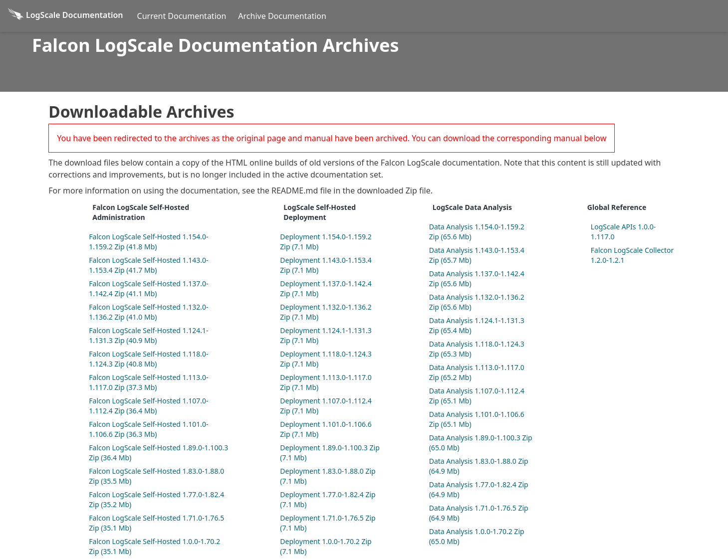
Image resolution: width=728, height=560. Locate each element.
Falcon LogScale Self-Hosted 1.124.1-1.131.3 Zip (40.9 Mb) (148, 335)
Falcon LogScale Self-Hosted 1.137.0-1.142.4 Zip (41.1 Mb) (148, 288)
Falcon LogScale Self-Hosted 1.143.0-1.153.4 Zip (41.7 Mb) (148, 265)
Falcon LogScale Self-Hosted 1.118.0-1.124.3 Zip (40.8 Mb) (148, 359)
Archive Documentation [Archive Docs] (282, 16)
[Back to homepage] (66, 16)
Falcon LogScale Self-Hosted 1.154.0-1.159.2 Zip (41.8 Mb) (148, 242)
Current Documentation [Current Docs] (182, 16)
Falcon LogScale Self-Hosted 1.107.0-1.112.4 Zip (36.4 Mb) (148, 406)
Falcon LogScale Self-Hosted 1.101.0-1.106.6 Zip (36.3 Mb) (148, 429)
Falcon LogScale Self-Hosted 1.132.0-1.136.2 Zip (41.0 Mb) (148, 312)
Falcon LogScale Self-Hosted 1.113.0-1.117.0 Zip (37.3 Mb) (148, 382)
